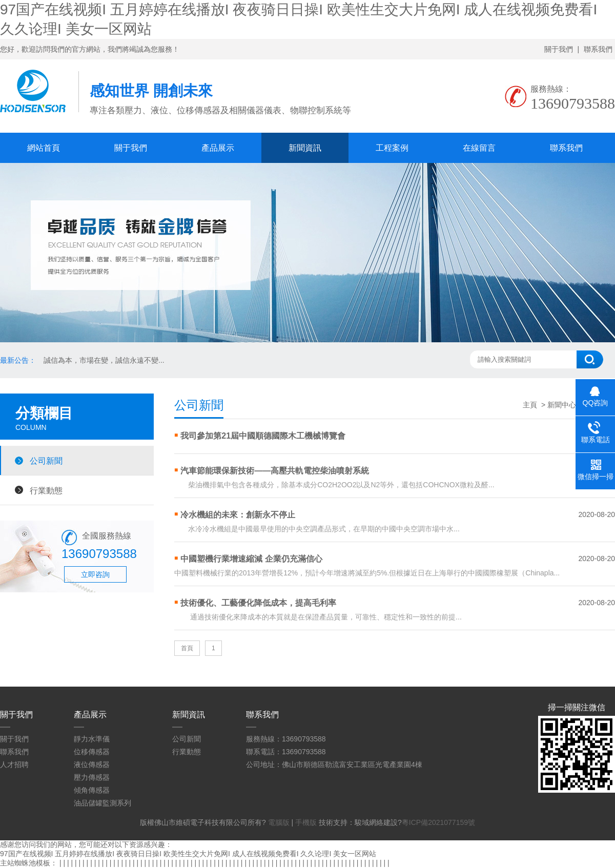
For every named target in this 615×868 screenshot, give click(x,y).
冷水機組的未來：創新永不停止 (238, 515)
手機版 (306, 822)
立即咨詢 (95, 574)
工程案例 (392, 148)
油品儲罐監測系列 (102, 803)
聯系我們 (598, 49)
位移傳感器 (92, 752)
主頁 (530, 405)
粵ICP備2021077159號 (438, 822)
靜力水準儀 (92, 739)
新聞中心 (562, 405)
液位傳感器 (92, 764)
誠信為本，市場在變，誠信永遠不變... (104, 360)
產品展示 (218, 148)
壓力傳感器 (92, 777)
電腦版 (279, 822)
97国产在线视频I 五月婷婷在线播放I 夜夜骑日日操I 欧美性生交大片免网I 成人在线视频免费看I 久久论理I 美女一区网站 (188, 854)
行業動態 (46, 490)
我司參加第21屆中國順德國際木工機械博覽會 (263, 436)
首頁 (187, 648)
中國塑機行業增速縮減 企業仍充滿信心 (251, 559)
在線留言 (479, 148)
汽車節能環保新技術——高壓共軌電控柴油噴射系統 (275, 471)
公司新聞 (46, 461)
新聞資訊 (305, 148)
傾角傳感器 (92, 790)
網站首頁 (44, 148)
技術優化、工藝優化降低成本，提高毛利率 (258, 603)
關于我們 (559, 49)
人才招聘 (14, 764)
